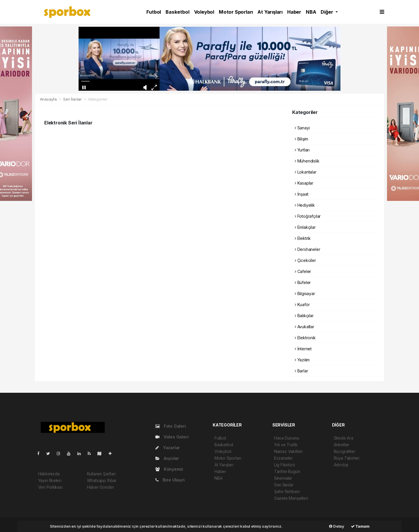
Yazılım (302, 360)
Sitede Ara (343, 438)
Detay (337, 526)
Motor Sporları (236, 12)
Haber (294, 12)
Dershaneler (308, 249)
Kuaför (302, 305)
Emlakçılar (305, 227)
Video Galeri (172, 437)
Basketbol (177, 12)
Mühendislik (307, 161)
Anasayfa (49, 99)
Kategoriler (98, 99)
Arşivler (167, 458)
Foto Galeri (171, 426)
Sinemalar (283, 478)
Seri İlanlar (72, 99)
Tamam (360, 526)
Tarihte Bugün (287, 471)
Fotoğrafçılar (308, 216)
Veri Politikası (50, 487)
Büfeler (303, 282)
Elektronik (305, 338)
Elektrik (303, 238)
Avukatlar (305, 327)
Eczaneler (283, 458)
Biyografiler (345, 451)
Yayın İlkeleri (50, 480)
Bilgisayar (305, 293)
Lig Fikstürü (285, 465)
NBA (311, 12)
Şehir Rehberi (287, 491)
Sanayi (302, 128)
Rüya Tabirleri (347, 458)
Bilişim (301, 139)
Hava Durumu (287, 438)
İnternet (303, 349)
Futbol (154, 12)
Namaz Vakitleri (288, 451)
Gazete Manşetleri (291, 498)
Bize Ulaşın (170, 480)
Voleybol (204, 12)
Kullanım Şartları (101, 474)
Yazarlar (168, 448)
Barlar (301, 371)
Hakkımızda (49, 474)
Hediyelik (305, 205)
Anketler (341, 445)
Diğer (327, 12)
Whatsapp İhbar (102, 480)
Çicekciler (305, 260)
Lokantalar (306, 172)
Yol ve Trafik (286, 445)
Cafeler (303, 271)
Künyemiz (169, 469)
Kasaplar (304, 183)
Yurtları (302, 150)
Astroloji (341, 465)
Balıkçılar (304, 316)
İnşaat (301, 194)
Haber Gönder (101, 487)
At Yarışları (270, 12)
